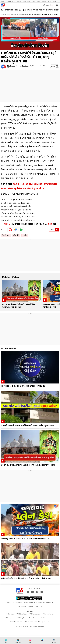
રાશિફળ (57, 10)
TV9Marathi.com (22, 614)
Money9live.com (44, 622)
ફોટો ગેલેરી (49, 10)
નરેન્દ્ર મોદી (16, 235)
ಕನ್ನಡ (14, 1)
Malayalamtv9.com (16, 622)
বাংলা (29, 1)
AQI (48, 5)
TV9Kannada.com (48, 614)
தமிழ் (38, 1)
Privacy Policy (21, 606)
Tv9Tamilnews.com (48, 618)
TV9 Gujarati (11, 66)
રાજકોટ (25, 235)
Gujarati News (6, 14)
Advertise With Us (30, 602)
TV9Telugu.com (35, 614)
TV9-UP (55, 1)
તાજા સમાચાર (9, 10)
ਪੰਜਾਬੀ (33, 1)
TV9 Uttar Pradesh (30, 622)
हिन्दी (3, 1)
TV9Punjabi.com (22, 618)
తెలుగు (19, 1)
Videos (14, 14)
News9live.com (35, 618)
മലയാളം (44, 1)
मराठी (24, 1)
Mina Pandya (25, 66)
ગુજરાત (35, 10)
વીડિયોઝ (42, 10)
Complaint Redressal (46, 602)
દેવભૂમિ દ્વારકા (6, 235)
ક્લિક (50, 224)
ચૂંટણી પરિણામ (27, 10)
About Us (19, 602)
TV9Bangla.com (10, 618)
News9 (9, 1)
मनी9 (49, 1)
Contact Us (10, 602)
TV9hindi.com (10, 614)
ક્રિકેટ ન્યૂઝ (18, 10)
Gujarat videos (23, 14)
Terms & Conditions (35, 606)
